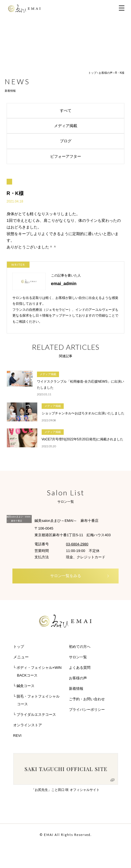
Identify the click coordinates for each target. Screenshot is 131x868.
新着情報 (76, 689)
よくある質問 (80, 668)
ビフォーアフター (85, 156)
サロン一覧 (78, 657)
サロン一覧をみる (80, 576)
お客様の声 (106, 73)
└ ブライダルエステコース (35, 715)
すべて (90, 111)
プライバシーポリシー (87, 710)
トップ (92, 73)
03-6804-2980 (77, 544)
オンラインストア (28, 725)
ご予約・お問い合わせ (87, 699)
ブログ (90, 141)
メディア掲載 (87, 126)
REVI (17, 736)
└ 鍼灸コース (24, 686)
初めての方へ (80, 647)
